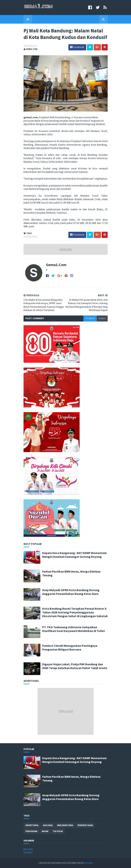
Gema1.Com (56, 265)
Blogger (88, 863)
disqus (102, 318)
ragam (45, 831)
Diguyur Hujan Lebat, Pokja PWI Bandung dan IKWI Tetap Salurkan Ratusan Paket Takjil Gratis (75, 666)
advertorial (32, 825)
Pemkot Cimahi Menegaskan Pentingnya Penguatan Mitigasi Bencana (70, 647)
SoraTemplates (58, 863)
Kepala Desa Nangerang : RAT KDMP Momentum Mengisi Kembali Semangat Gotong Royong (74, 555)
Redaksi (28, 852)
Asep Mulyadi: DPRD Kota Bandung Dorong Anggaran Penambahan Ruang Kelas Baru (71, 592)
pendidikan (31, 831)
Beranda (28, 849)
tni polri (58, 831)
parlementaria (65, 825)
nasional (48, 825)
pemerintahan (30, 237)
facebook (90, 318)
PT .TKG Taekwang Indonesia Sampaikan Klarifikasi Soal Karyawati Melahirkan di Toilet (74, 629)
